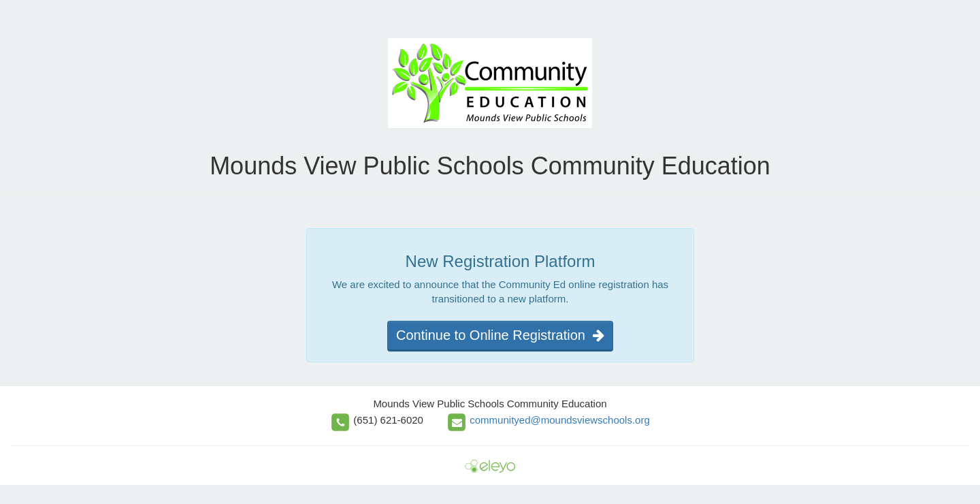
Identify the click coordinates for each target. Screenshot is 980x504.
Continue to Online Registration (500, 335)
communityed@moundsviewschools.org (560, 420)
